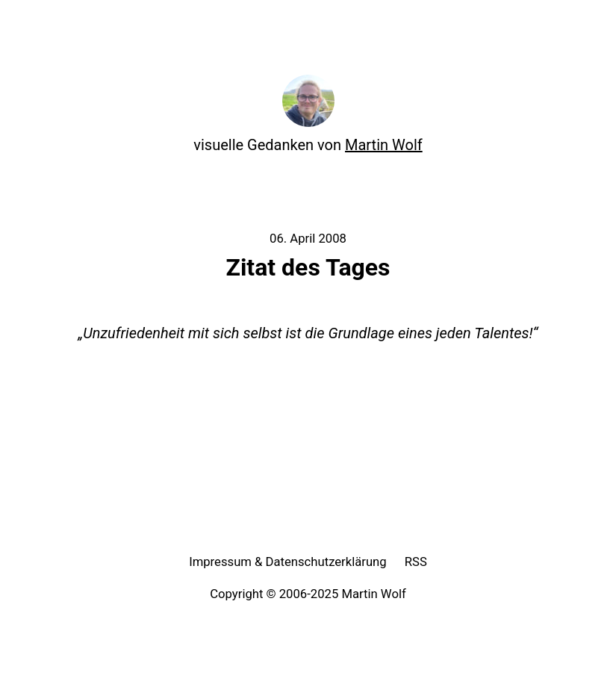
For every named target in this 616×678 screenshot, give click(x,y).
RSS (416, 562)
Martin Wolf (384, 145)
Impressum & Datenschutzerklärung (288, 562)
